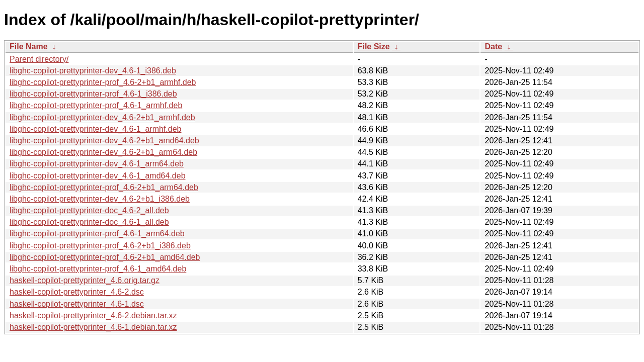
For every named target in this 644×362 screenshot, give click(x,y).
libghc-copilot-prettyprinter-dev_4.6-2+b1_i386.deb (100, 199)
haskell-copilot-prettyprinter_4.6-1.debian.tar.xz (93, 327)
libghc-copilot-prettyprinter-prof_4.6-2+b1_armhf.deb (103, 82)
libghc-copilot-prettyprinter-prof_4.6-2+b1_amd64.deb (105, 257)
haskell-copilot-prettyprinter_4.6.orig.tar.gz (85, 280)
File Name (29, 47)
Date (493, 47)
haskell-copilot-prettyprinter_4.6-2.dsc (77, 292)
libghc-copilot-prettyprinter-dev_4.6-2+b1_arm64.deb (103, 152)
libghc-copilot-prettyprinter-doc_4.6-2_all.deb (89, 210)
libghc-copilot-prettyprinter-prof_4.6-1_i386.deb (93, 94)
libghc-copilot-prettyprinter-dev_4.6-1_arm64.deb (97, 164)
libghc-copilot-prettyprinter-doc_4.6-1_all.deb (89, 222)
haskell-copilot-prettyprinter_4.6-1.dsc (77, 304)
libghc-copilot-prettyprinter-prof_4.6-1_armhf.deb (96, 105)
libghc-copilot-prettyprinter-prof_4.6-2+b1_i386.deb (100, 246)
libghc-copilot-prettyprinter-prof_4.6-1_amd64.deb (98, 269)
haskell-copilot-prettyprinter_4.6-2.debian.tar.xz (93, 315)
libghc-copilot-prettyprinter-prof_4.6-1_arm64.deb (97, 234)
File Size (374, 47)
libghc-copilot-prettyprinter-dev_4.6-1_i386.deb (93, 71)
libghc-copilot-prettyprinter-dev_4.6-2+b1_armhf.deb (102, 117)
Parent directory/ (39, 59)
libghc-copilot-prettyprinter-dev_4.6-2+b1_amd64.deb (104, 141)
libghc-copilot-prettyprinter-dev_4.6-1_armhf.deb (96, 129)
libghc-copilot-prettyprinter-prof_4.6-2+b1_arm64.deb (104, 187)
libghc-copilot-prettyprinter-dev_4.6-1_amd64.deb (98, 176)
